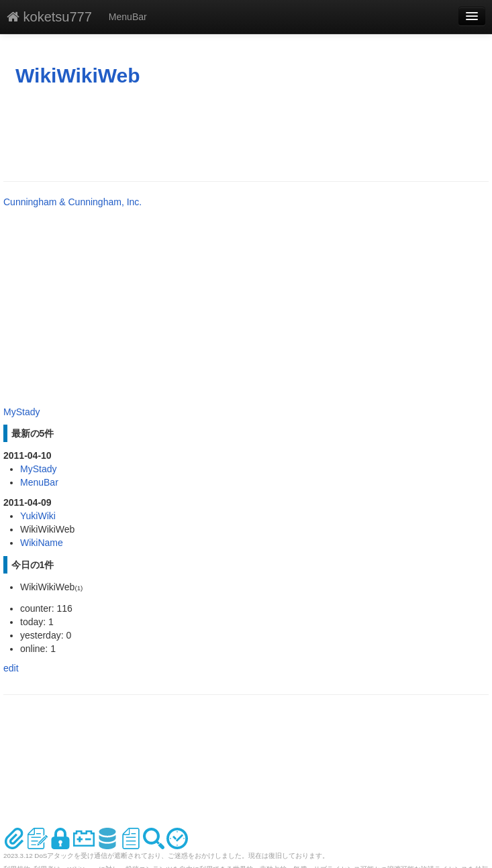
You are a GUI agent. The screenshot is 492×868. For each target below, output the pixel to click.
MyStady (21, 412)
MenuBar (128, 17)
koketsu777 (49, 17)
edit (11, 668)
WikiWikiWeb (78, 75)
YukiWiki (38, 516)
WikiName (42, 543)
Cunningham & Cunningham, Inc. (72, 202)
